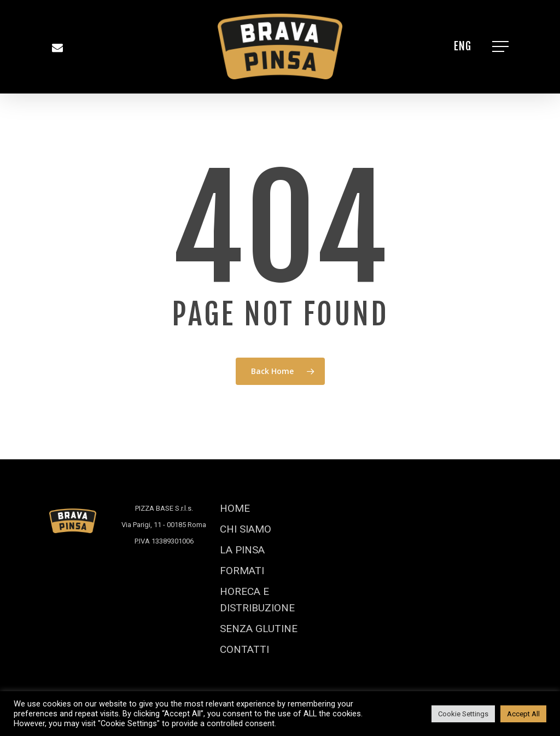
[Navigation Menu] (501, 47)
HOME (235, 508)
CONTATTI (244, 649)
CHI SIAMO (246, 529)
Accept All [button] (523, 714)
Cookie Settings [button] (463, 714)
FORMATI (242, 571)
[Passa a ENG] (463, 46)
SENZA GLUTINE (259, 629)
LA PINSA (242, 550)
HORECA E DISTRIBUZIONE (257, 600)
